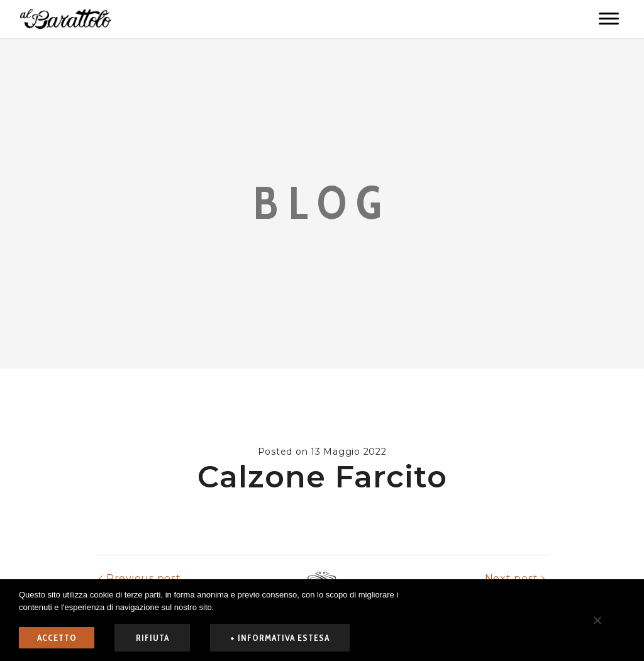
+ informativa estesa (280, 638)
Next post (512, 578)
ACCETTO (57, 638)
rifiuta (153, 638)
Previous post (144, 578)
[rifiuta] (597, 620)
